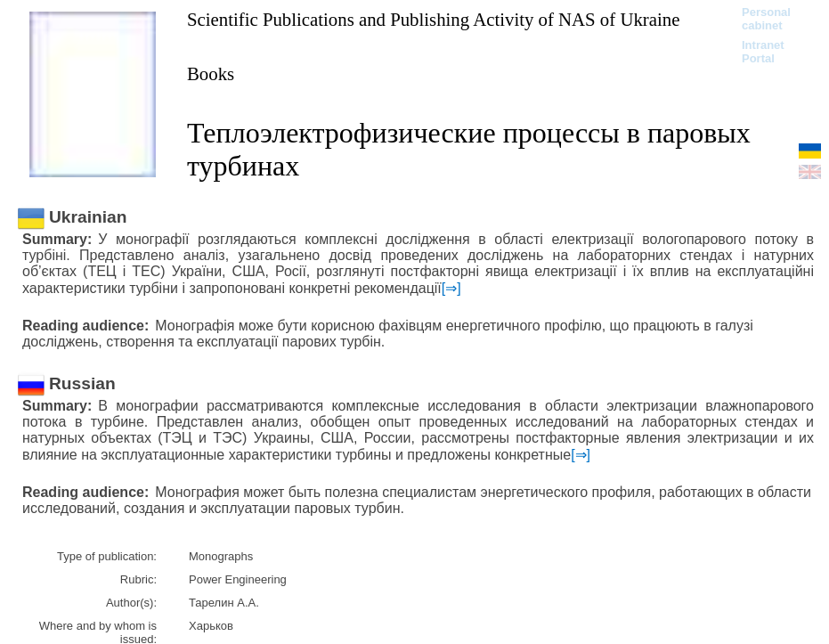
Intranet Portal (763, 52)
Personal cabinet (766, 19)
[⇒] (451, 288)
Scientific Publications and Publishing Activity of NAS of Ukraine (433, 19)
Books (211, 73)
